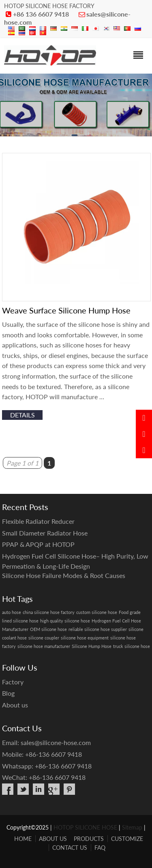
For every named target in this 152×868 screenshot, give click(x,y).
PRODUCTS (89, 839)
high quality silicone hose (65, 621)
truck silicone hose (132, 646)
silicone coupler (44, 638)
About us (15, 705)
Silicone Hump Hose (92, 646)
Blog (8, 693)
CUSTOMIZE (127, 839)
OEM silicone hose (48, 629)
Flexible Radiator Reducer (38, 521)
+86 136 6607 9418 (41, 14)
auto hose (12, 612)
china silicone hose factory (49, 612)
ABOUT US (53, 839)
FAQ (100, 848)
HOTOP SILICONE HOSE (85, 827)
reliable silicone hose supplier (98, 629)
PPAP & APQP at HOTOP (38, 544)
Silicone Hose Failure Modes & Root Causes (64, 575)
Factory (13, 682)
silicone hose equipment (85, 638)
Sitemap (132, 827)
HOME (23, 839)
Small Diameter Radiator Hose (45, 533)
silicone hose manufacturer (44, 646)
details (22, 415)
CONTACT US (70, 848)
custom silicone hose (97, 612)
